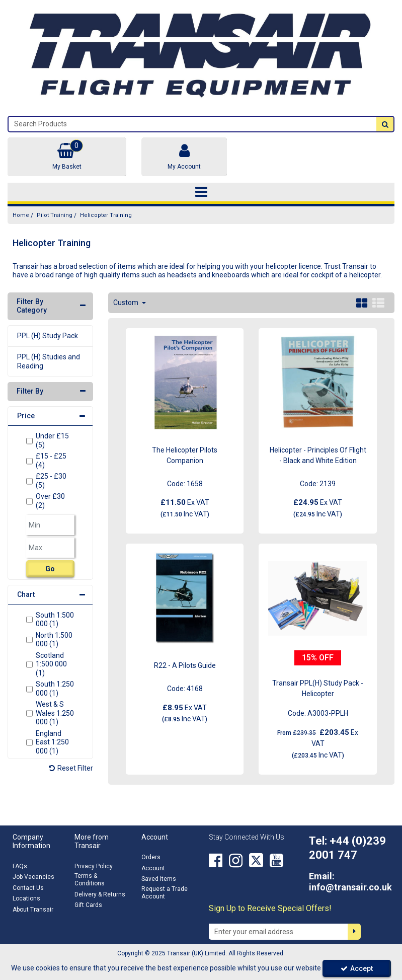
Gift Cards (88, 905)
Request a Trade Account (165, 893)
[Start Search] (385, 124)
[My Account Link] (184, 157)
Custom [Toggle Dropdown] (127, 303)
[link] (216, 860)
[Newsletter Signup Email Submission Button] (354, 932)
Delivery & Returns (100, 894)
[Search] (192, 124)
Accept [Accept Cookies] (357, 968)
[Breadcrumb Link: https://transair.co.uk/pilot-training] (55, 215)
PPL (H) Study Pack (48, 336)
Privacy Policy (94, 866)
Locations (26, 898)
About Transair (33, 910)
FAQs (20, 866)
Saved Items (159, 879)
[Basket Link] (67, 157)
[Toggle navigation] (201, 192)
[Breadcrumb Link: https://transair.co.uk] (21, 215)
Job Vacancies (33, 877)
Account (153, 868)
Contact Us (28, 888)
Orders (151, 857)
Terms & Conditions (90, 880)
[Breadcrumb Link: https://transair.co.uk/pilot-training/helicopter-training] (106, 215)
